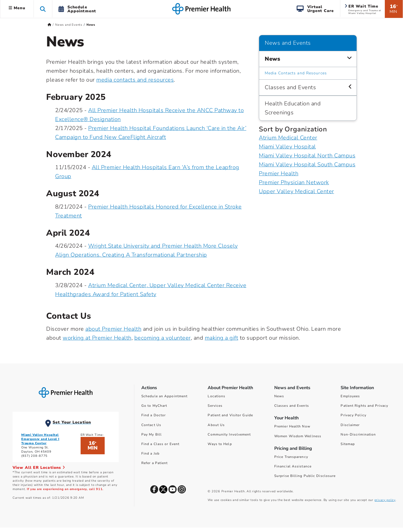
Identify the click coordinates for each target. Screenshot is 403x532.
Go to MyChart (154, 406)
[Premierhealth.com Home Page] (49, 25)
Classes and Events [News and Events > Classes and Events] (290, 87)
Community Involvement (229, 434)
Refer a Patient (155, 463)
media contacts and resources (135, 80)
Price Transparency (291, 457)
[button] (43, 9)
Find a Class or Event (160, 444)
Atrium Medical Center (288, 138)
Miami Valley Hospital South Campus (307, 165)
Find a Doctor (154, 415)
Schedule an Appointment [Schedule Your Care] (164, 396)
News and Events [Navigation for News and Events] (288, 43)
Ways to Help (220, 444)
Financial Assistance (293, 466)
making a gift (222, 338)
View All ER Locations (39, 468)
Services (215, 406)
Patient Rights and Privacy (364, 406)
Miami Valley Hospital (287, 147)
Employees (350, 396)
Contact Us (151, 425)
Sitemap (348, 444)
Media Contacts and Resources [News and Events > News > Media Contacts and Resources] (296, 73)
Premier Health (279, 173)
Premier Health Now (292, 426)
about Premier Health (113, 329)
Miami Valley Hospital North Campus (307, 156)
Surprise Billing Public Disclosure (305, 476)
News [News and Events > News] (272, 59)
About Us (216, 425)
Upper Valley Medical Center (297, 191)
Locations (216, 396)
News (279, 396)
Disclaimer (350, 425)
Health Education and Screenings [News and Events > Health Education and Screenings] (293, 108)
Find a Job (150, 453)
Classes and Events (292, 406)
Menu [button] (17, 8)
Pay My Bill (152, 434)
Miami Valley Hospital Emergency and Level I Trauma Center (40, 439)
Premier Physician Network (294, 182)
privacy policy (385, 500)
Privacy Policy (353, 415)
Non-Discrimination (358, 434)
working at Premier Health (97, 338)
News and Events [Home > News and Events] (69, 25)
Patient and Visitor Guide (230, 415)
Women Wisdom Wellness (298, 436)
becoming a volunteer (163, 338)
